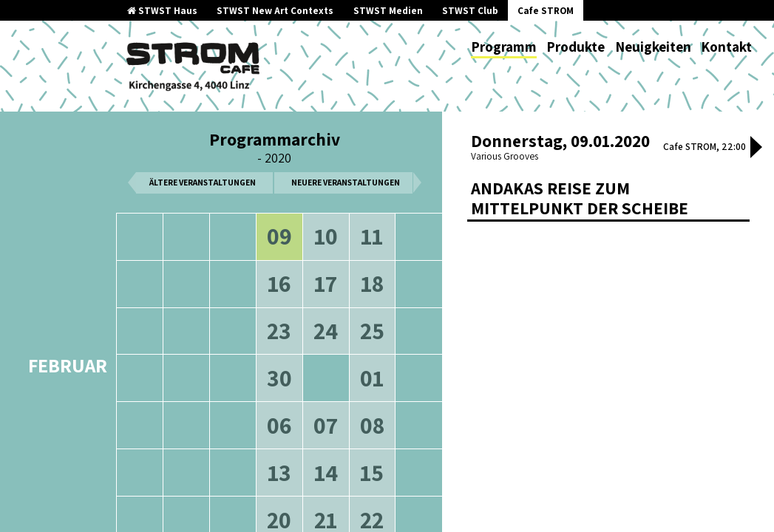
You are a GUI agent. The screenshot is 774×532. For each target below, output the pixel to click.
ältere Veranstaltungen (203, 182)
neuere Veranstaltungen (346, 182)
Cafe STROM (546, 11)
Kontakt (726, 47)
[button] (756, 149)
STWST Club (470, 11)
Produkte (576, 47)
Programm (504, 47)
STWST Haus (162, 11)
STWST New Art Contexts (275, 11)
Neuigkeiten (653, 47)
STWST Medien (388, 11)
